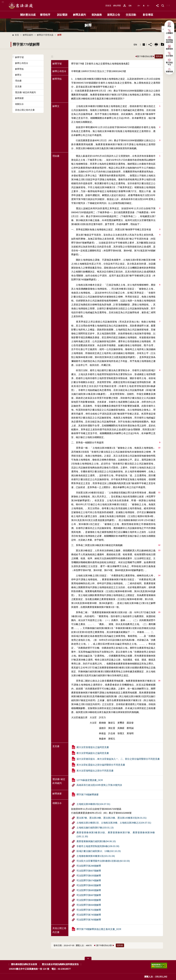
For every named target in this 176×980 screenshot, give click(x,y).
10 (159, 448)
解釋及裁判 (79, 15)
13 (159, 550)
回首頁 (108, 6)
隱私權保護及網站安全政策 (24, 964)
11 (159, 492)
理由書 (18, 81)
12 (159, 545)
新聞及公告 (114, 15)
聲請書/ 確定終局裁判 (25, 92)
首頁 (17, 35)
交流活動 (131, 15)
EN (135, 45)
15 (159, 612)
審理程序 (45, 15)
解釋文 (18, 75)
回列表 (159, 56)
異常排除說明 (144, 45)
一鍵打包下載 (162, 45)
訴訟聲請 (62, 15)
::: (3, 2)
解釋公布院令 (22, 63)
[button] (163, 5)
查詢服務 (97, 15)
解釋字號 (19, 57)
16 (159, 681)
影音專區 (148, 15)
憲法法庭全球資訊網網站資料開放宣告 (60, 964)
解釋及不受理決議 (45, 35)
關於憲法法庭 (28, 15)
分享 (150, 45)
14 (159, 575)
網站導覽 (117, 6)
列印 (156, 45)
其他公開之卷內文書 (25, 110)
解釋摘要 (19, 98)
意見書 (18, 87)
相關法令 (19, 104)
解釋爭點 (19, 69)
